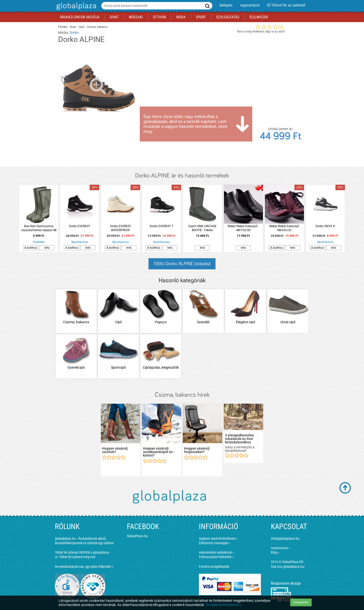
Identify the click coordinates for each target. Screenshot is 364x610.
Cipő (81, 27)
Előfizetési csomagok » (215, 543)
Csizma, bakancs (97, 27)
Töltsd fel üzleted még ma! (77, 557)
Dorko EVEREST (80, 226)
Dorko (74, 33)
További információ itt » (224, 605)
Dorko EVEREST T (162, 226)
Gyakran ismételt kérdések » (218, 538)
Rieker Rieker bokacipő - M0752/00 (243, 228)
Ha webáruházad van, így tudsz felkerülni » (84, 567)
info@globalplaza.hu (285, 538)
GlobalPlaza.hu (137, 536)
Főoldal (63, 27)
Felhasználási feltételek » (216, 557)
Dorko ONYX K (325, 226)
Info (47, 248)
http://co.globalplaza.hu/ (288, 567)
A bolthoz (31, 248)
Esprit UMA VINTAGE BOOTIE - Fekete (202, 228)
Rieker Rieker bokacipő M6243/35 (284, 228)
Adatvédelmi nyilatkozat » (217, 552)
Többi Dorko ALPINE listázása (182, 264)
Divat (73, 27)
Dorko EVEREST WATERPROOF (121, 228)
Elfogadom (301, 602)
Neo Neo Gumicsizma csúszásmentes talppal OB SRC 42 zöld (39, 228)
